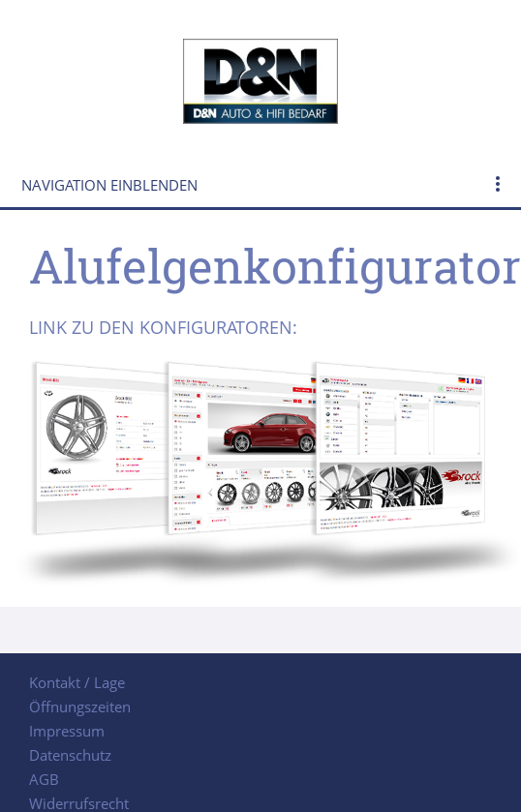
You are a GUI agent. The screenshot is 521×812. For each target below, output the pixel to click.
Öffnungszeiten (80, 707)
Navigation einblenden (109, 185)
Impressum (67, 731)
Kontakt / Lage (77, 682)
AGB (44, 779)
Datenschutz (70, 755)
